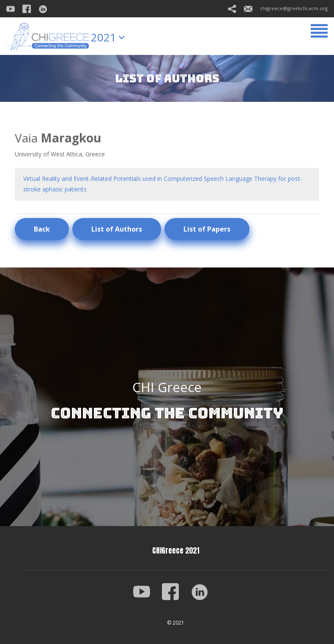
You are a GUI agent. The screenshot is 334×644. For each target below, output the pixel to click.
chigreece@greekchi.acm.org (286, 8)
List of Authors (117, 229)
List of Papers (207, 229)
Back (42, 229)
